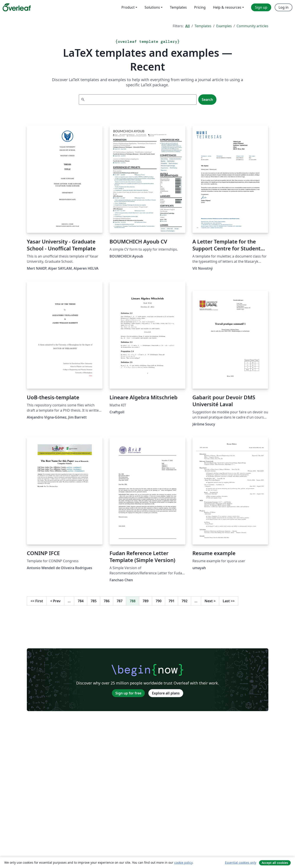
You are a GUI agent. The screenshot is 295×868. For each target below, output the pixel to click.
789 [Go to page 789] (146, 601)
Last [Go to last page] (229, 601)
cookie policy (183, 862)
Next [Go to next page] (210, 601)
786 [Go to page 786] (107, 601)
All (188, 26)
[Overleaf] (17, 7)
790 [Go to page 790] (159, 601)
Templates (203, 26)
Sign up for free (128, 693)
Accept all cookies (275, 863)
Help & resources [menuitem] (227, 7)
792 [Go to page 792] (185, 601)
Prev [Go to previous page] (55, 601)
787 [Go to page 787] (120, 601)
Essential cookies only (241, 862)
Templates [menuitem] (178, 7)
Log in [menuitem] (284, 7)
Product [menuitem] (128, 7)
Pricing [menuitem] (200, 7)
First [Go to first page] (37, 601)
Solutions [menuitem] (152, 7)
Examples (224, 26)
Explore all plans (166, 693)
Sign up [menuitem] (261, 7)
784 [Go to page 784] (81, 601)
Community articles (252, 26)
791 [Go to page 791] (172, 601)
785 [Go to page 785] (94, 601)
